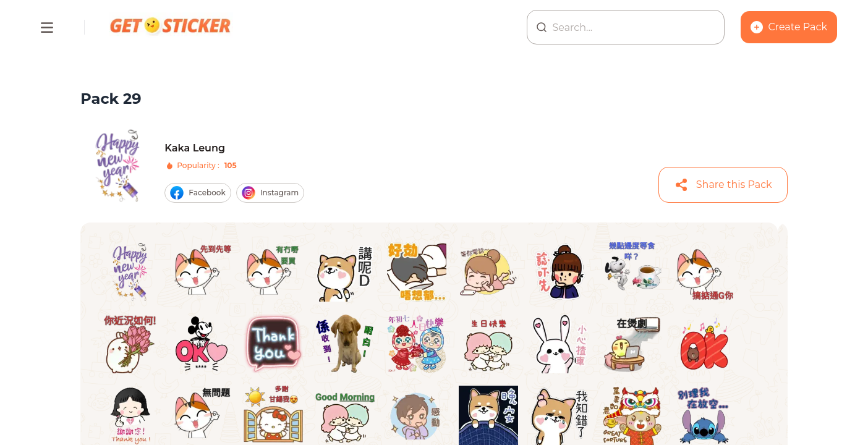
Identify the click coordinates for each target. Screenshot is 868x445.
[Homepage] (171, 27)
